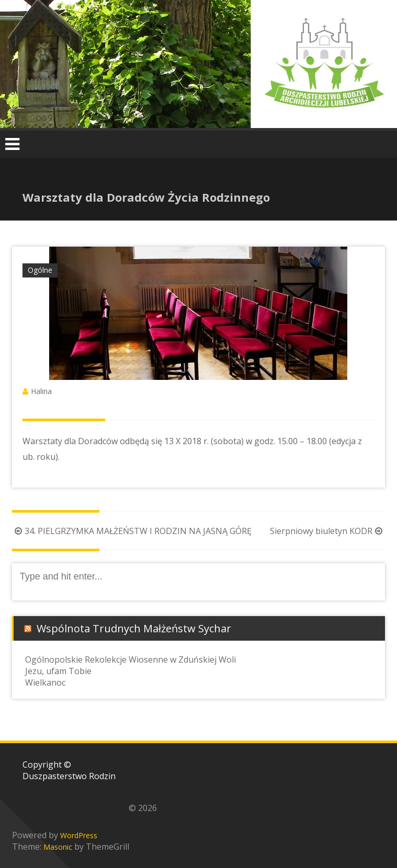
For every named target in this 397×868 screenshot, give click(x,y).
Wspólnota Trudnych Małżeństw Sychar (134, 628)
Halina (41, 391)
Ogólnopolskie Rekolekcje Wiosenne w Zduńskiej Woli (131, 659)
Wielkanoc (45, 682)
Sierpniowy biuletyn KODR (327, 531)
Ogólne (40, 270)
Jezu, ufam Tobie (58, 671)
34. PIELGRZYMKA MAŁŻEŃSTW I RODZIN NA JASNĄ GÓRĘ (132, 531)
